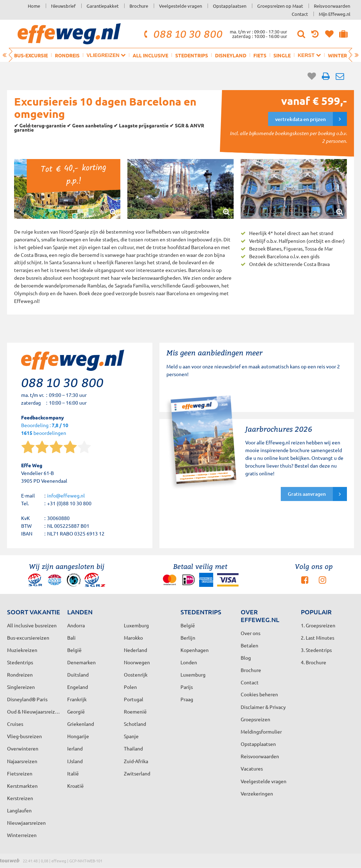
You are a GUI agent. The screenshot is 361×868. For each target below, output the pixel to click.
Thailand (133, 748)
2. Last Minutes (318, 638)
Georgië (76, 711)
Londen (189, 662)
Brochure (139, 6)
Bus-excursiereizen (28, 638)
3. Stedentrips (316, 650)
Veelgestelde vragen (180, 6)
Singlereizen (21, 687)
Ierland (75, 748)
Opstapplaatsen (230, 6)
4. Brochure (313, 662)
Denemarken (81, 662)
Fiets (260, 55)
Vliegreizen (106, 55)
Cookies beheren (259, 694)
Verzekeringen (257, 793)
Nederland (135, 650)
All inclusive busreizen (32, 625)
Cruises (15, 724)
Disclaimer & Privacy (263, 707)
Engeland (78, 687)
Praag (187, 699)
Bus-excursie (31, 55)
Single (282, 55)
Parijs (187, 687)
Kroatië (75, 786)
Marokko (133, 638)
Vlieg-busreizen (24, 736)
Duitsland (78, 674)
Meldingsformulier (261, 731)
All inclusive (150, 55)
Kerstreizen (20, 798)
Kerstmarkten (22, 786)
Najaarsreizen (22, 761)
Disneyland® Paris (27, 699)
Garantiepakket (103, 6)
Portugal (134, 699)
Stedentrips (192, 55)
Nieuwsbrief (63, 6)
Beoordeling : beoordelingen (45, 429)
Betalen (249, 645)
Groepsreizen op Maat (280, 6)
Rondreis (67, 55)
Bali (71, 638)
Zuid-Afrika (136, 761)
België (74, 650)
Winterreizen (22, 835)
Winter (337, 55)
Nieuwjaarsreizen (26, 823)
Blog (246, 658)
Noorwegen (137, 662)
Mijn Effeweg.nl (335, 14)
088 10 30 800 (182, 34)
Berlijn (188, 638)
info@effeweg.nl (66, 495)
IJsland (75, 761)
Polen (130, 687)
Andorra (76, 625)
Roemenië (135, 711)
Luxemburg (193, 674)
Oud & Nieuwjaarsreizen (34, 711)
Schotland (135, 724)
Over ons (251, 633)
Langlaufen (19, 810)
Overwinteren (23, 748)
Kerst (309, 55)
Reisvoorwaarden (332, 6)
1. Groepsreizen (318, 625)
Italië (73, 773)
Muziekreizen (22, 650)
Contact (300, 14)
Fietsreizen (20, 773)
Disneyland (231, 55)
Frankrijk (77, 699)
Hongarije (78, 736)
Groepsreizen (255, 719)
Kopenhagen (195, 650)
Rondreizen (20, 674)
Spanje (131, 736)
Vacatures (252, 768)
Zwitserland (137, 773)
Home (34, 6)
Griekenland (81, 724)
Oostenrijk (136, 674)
